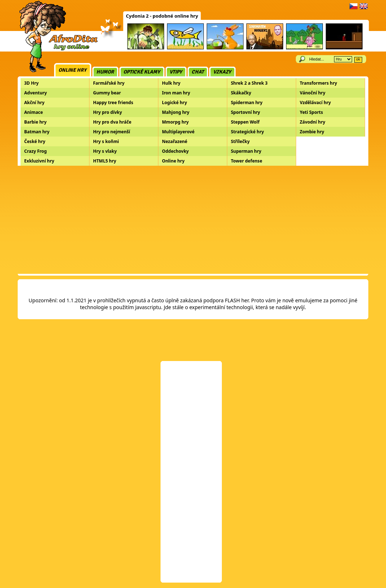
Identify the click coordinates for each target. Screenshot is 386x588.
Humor (105, 72)
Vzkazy (222, 72)
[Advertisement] (193, 220)
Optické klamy (142, 72)
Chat (198, 72)
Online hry (73, 70)
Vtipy (176, 72)
